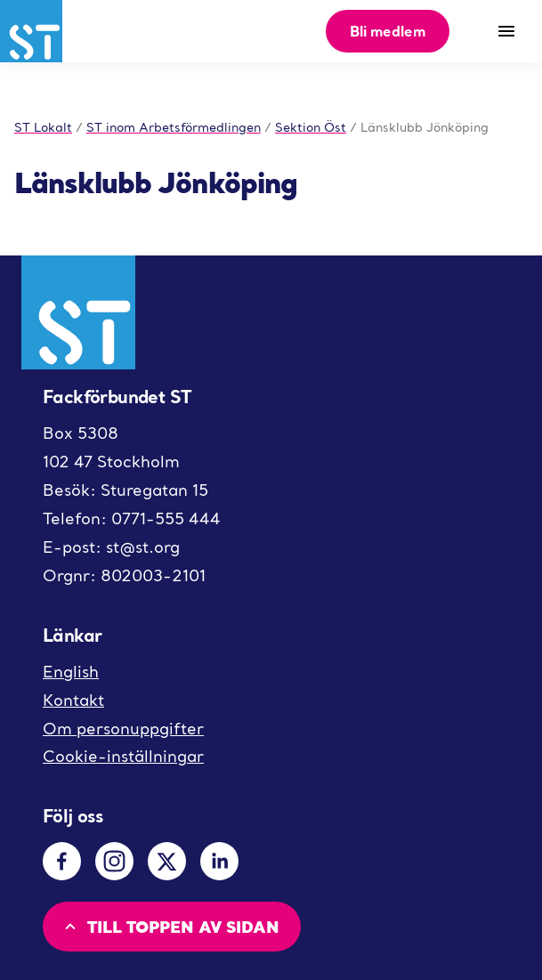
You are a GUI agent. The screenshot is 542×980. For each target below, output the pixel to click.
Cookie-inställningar (123, 756)
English (71, 672)
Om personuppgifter (123, 729)
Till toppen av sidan (170, 926)
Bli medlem (388, 31)
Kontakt (73, 700)
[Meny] (506, 31)
